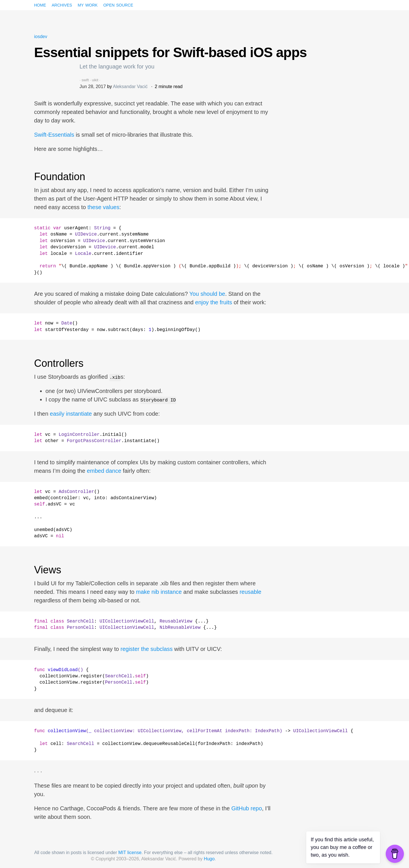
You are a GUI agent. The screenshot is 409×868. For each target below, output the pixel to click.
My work (88, 5)
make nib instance (159, 592)
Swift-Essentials (54, 135)
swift (85, 80)
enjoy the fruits (214, 302)
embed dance (104, 471)
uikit (95, 80)
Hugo (209, 859)
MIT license (130, 853)
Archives (62, 5)
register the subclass (146, 649)
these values (103, 207)
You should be (207, 294)
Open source (118, 5)
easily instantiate (71, 414)
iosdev (41, 37)
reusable (250, 592)
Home (40, 5)
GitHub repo (247, 808)
